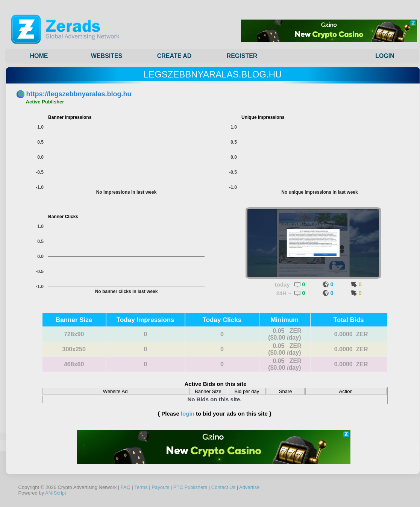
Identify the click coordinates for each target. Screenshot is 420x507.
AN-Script (56, 493)
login (188, 414)
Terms (141, 487)
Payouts (160, 487)
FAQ (126, 487)
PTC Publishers (190, 487)
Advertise (249, 487)
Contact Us (223, 487)
